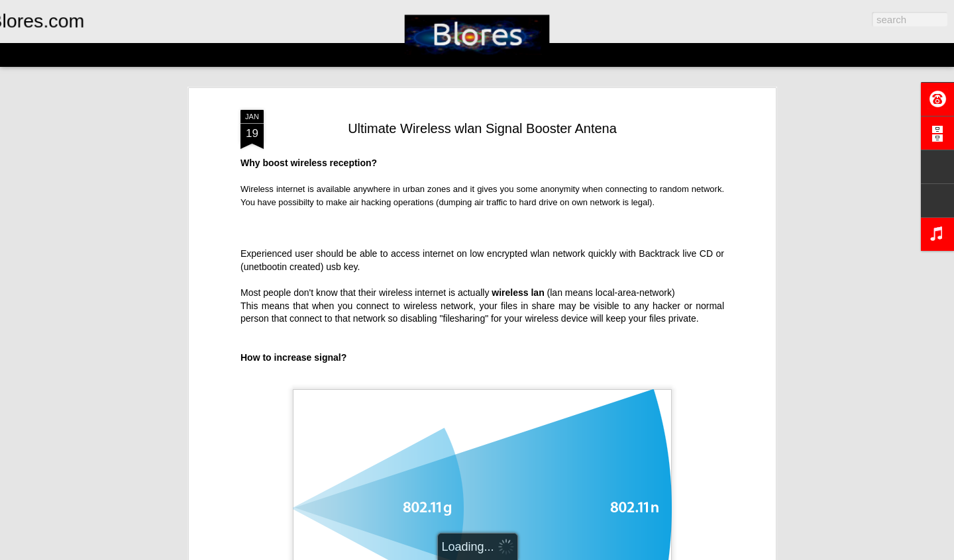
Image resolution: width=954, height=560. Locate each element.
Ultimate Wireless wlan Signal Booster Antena (482, 128)
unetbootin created (282, 267)
